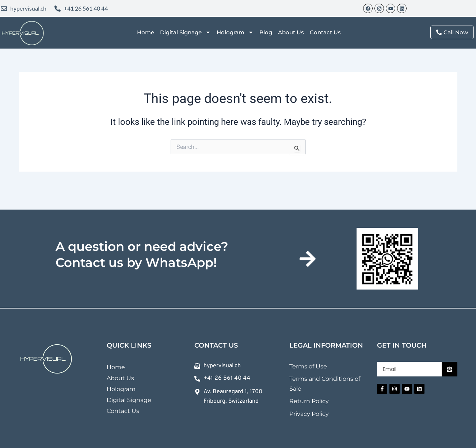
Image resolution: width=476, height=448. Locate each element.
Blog (266, 32)
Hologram (235, 32)
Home (146, 32)
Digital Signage (185, 32)
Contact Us (325, 32)
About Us (291, 32)
